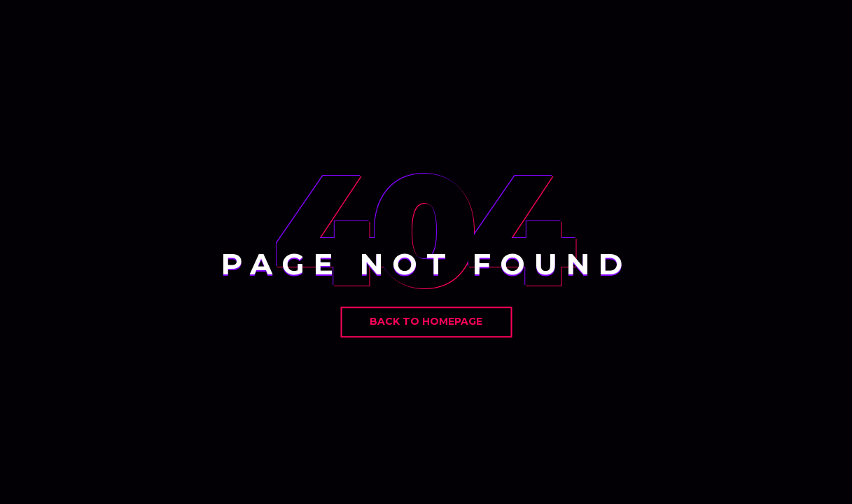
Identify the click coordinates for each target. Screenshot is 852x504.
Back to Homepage (426, 321)
